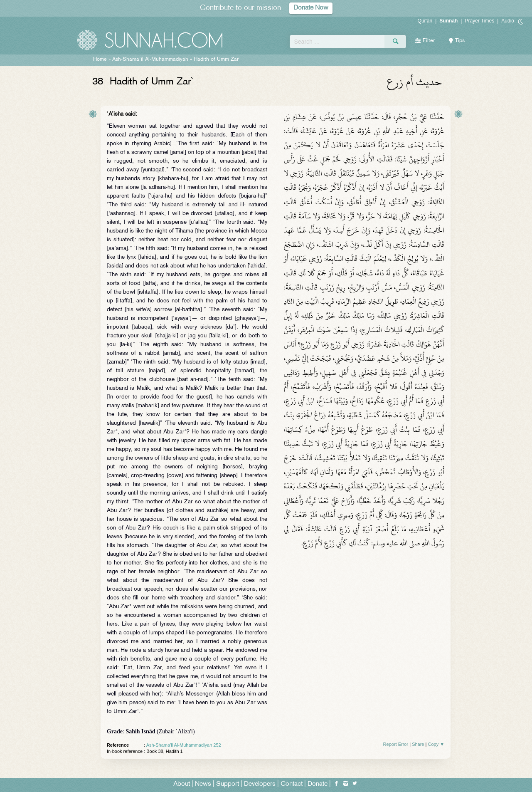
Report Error (396, 744)
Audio (508, 21)
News (203, 784)
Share (418, 744)
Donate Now (311, 8)
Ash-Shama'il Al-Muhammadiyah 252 (184, 745)
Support (228, 784)
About (182, 784)
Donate (318, 784)
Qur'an (425, 21)
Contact (292, 784)
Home (100, 59)
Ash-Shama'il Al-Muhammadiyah (150, 59)
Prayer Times (479, 21)
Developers (260, 784)
